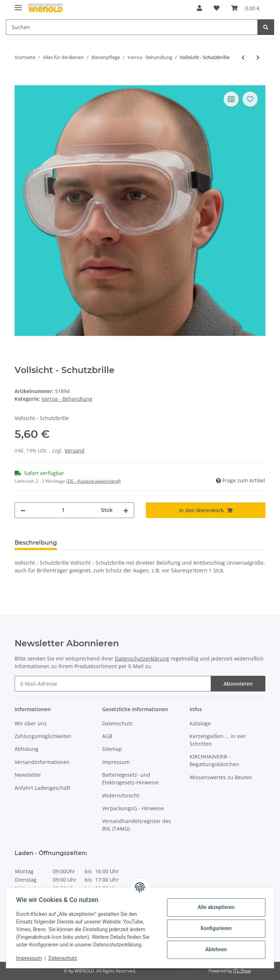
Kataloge (200, 723)
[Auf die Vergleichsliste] (231, 99)
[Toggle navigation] (18, 5)
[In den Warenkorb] (20, 81)
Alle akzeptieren (214, 907)
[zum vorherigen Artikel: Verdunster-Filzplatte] (243, 57)
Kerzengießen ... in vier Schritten (218, 740)
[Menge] (63, 510)
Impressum (116, 762)
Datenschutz (117, 723)
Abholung (26, 749)
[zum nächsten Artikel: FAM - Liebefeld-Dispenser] (258, 57)
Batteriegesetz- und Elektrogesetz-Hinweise (130, 779)
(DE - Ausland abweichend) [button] (94, 481)
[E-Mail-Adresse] (113, 684)
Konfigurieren (214, 928)
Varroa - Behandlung (67, 399)
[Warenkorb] (245, 8)
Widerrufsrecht (121, 795)
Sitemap (112, 749)
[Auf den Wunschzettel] (250, 99)
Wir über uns (31, 723)
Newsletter (28, 775)
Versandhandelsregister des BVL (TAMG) (137, 825)
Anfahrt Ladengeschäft (42, 788)
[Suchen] (132, 27)
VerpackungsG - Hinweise (133, 808)
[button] (199, 8)
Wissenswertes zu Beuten (221, 777)
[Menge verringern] (23, 510)
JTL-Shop (242, 971)
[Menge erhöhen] (126, 510)
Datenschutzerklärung (142, 658)
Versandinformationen (42, 762)
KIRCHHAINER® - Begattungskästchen (214, 760)
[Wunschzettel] (217, 8)
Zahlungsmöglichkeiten (43, 736)
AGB (107, 736)
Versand (75, 450)
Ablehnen (214, 949)
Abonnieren (238, 684)
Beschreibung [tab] (36, 543)
